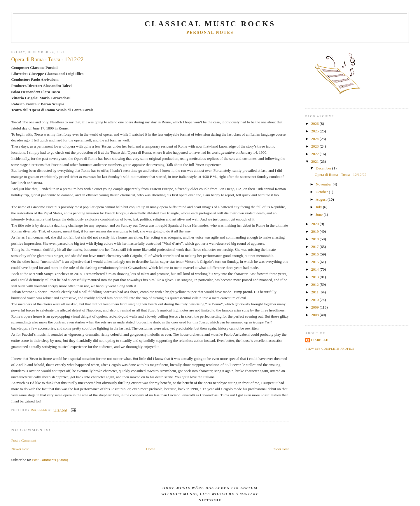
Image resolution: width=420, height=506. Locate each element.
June (320, 215)
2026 (315, 124)
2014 (315, 269)
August (322, 199)
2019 (315, 231)
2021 (315, 161)
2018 (315, 239)
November (324, 184)
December (324, 168)
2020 (315, 224)
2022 (315, 154)
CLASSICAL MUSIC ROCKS (210, 24)
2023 (315, 146)
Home (151, 449)
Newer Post (20, 449)
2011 (315, 292)
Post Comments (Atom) (50, 460)
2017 (315, 247)
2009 (315, 307)
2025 (315, 131)
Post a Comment (24, 441)
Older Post (281, 449)
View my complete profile (330, 349)
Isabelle (320, 340)
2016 (315, 254)
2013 (315, 277)
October (322, 192)
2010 (315, 300)
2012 (315, 284)
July (319, 207)
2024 (315, 139)
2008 (315, 315)
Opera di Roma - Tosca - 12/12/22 (341, 175)
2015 (315, 262)
